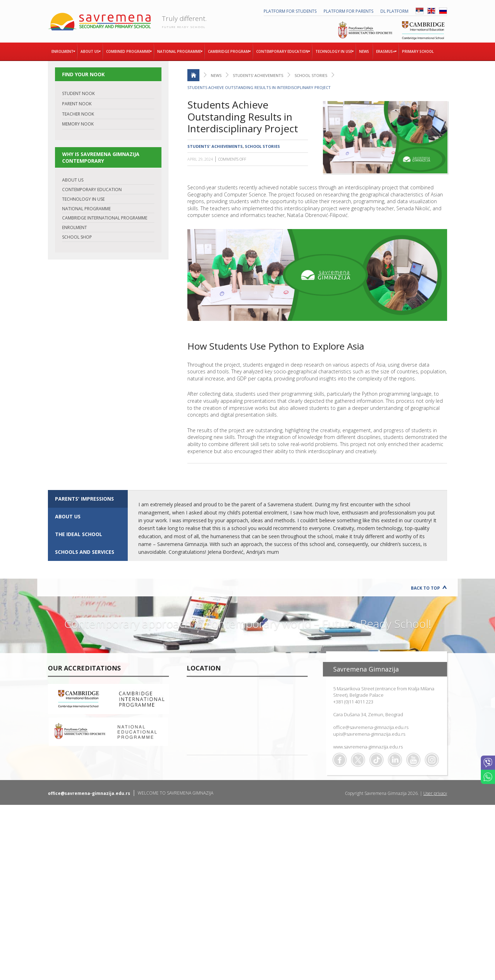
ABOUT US (73, 180)
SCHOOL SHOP (77, 237)
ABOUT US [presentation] (68, 516)
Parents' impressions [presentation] (84, 499)
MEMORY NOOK (78, 124)
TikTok (376, 760)
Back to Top (425, 588)
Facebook (340, 760)
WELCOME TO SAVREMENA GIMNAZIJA (175, 793)
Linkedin (395, 760)
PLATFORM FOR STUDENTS (290, 11)
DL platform (394, 11)
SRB (420, 11)
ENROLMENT (75, 227)
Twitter (358, 760)
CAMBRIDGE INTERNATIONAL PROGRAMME (105, 218)
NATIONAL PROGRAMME (86, 209)
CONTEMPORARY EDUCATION (92, 190)
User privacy (435, 793)
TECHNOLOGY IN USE (83, 199)
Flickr (432, 760)
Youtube (413, 760)
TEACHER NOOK (78, 114)
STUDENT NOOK (78, 93)
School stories (311, 75)
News (216, 75)
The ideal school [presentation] (79, 534)
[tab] (88, 499)
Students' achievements (258, 75)
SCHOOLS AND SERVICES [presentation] (85, 552)
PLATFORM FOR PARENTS (348, 11)
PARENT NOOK (77, 104)
